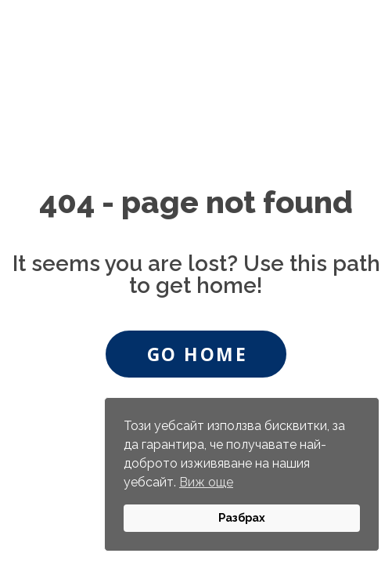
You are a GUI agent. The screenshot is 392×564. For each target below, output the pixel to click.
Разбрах (242, 517)
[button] (196, 354)
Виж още (206, 482)
